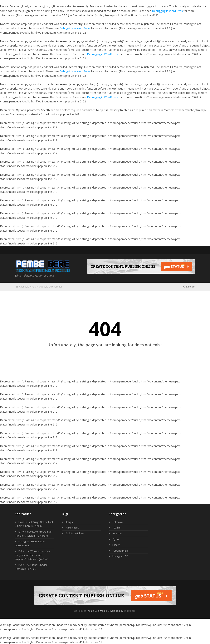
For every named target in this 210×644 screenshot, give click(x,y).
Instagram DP (120, 556)
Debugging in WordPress (167, 11)
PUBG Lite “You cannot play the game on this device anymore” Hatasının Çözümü (32, 555)
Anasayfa (24, 286)
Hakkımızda (72, 527)
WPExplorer (130, 610)
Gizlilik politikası (75, 533)
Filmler (116, 544)
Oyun (116, 539)
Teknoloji (118, 522)
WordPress (80, 610)
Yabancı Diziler (121, 550)
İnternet (117, 533)
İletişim (70, 522)
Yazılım (116, 527)
